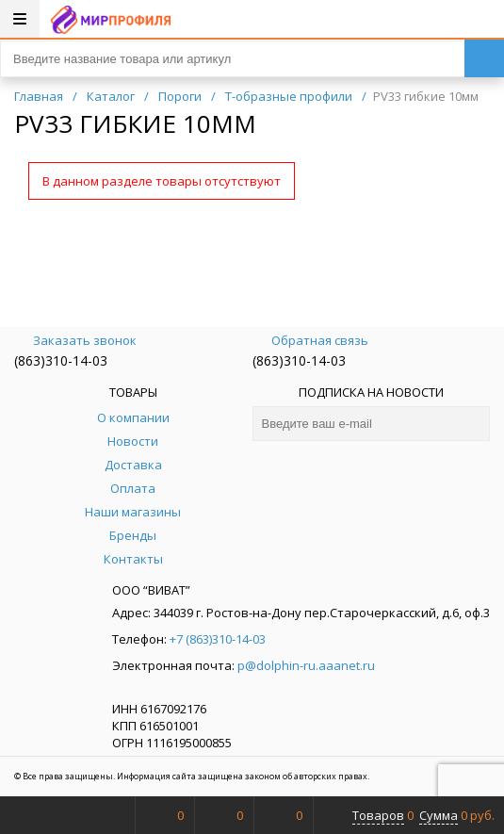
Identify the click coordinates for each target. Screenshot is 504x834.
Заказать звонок (75, 340)
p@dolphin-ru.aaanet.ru (306, 665)
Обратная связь (310, 340)
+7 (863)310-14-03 (218, 639)
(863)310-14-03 (61, 360)
